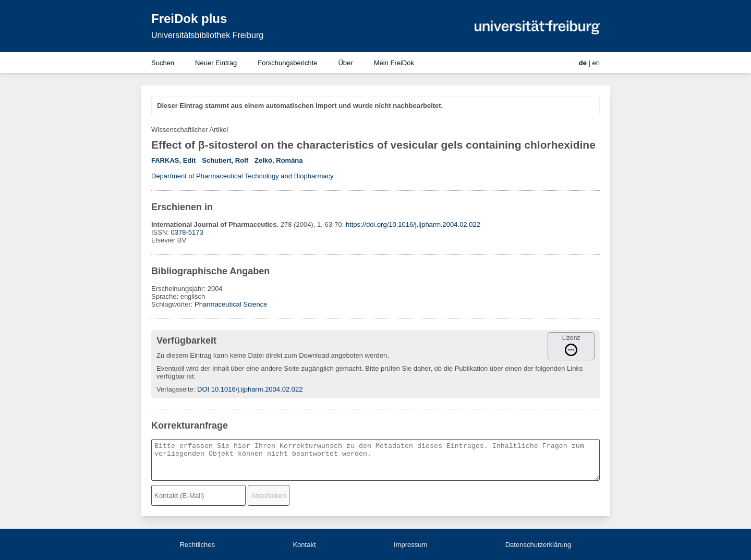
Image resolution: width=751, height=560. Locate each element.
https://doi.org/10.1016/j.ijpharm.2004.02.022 (413, 224)
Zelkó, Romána (278, 160)
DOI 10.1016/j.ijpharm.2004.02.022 (250, 389)
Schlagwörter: (173, 304)
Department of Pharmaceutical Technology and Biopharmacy (243, 176)
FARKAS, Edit (173, 160)
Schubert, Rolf (225, 160)
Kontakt (304, 545)
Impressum (410, 545)
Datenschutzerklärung (538, 545)
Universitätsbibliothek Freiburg (207, 35)
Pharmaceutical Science (231, 304)
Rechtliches (197, 545)
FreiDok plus (189, 19)
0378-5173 (187, 232)
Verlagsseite (175, 389)
